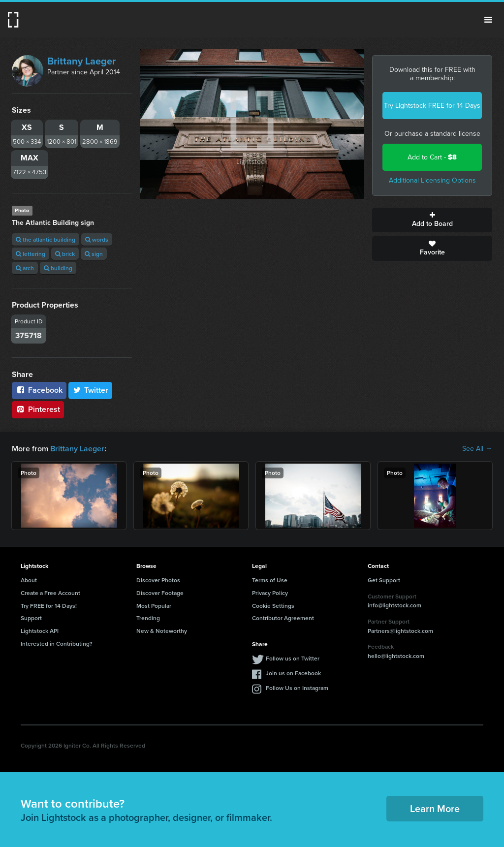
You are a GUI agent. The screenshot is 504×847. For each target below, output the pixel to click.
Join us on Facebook (293, 673)
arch (25, 268)
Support (31, 618)
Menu (488, 20)
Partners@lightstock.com (400, 631)
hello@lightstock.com (396, 656)
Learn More (435, 808)
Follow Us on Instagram (297, 688)
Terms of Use (270, 580)
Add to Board (432, 220)
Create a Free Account (50, 593)
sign (94, 254)
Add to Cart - (432, 157)
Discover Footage (160, 593)
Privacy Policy (270, 593)
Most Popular (154, 606)
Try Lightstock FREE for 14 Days (432, 106)
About (29, 580)
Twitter (91, 390)
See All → (477, 449)
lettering (31, 254)
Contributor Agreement (283, 618)
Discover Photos (158, 580)
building (58, 268)
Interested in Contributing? (57, 643)
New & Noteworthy (162, 631)
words (97, 239)
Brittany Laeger (81, 61)
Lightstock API (40, 631)
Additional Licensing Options (432, 180)
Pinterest (38, 409)
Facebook (39, 390)
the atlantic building (46, 239)
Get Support (384, 580)
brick (65, 254)
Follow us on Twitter (293, 658)
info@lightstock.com (394, 605)
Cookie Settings (273, 606)
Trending (148, 618)
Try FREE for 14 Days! (49, 606)
